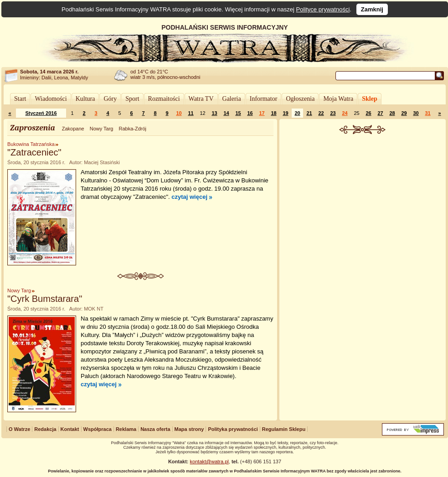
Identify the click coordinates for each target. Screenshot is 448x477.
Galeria (232, 99)
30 (416, 113)
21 (309, 113)
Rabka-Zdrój (132, 129)
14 (226, 113)
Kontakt (70, 429)
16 (250, 113)
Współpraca (98, 429)
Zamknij (372, 9)
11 (191, 113)
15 (238, 113)
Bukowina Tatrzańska (31, 144)
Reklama (126, 429)
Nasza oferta (155, 429)
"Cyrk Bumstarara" (45, 299)
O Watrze (19, 429)
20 (297, 113)
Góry (110, 99)
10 (179, 113)
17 (262, 113)
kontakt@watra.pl (209, 461)
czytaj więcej (189, 197)
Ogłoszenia (300, 99)
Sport (132, 99)
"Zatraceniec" (34, 152)
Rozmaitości (164, 99)
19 (285, 113)
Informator (264, 99)
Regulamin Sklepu (284, 429)
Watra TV (201, 99)
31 (427, 113)
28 (392, 113)
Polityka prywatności (233, 429)
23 (333, 113)
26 (368, 113)
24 (345, 113)
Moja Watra (338, 99)
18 (273, 113)
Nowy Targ (102, 129)
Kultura (85, 99)
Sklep (369, 99)
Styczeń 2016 (41, 113)
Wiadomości (51, 99)
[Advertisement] (363, 202)
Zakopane (73, 129)
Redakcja (45, 429)
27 (380, 113)
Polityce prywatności (323, 9)
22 (321, 113)
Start (20, 99)
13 (214, 113)
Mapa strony (189, 429)
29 (404, 113)
